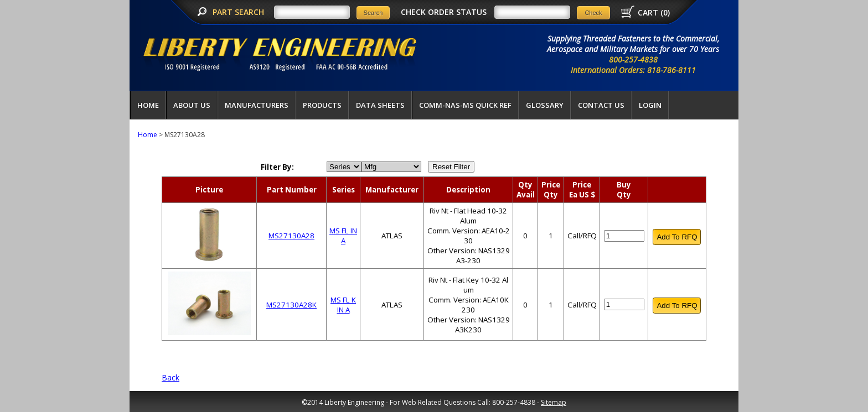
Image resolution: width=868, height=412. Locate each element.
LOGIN (650, 105)
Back (170, 377)
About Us (192, 105)
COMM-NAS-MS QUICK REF (465, 105)
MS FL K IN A (343, 305)
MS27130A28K (291, 305)
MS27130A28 (291, 236)
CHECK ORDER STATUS (444, 12)
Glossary (545, 105)
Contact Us (601, 105)
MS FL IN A (343, 236)
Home (148, 105)
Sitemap (554, 402)
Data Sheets (380, 105)
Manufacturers (257, 105)
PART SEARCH (239, 12)
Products (322, 105)
